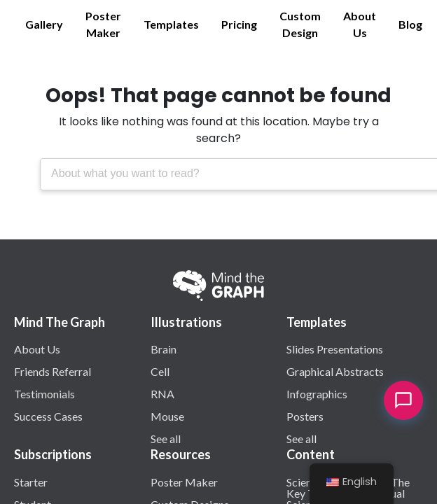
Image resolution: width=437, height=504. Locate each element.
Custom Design (300, 24)
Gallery (44, 24)
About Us (360, 24)
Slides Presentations (335, 349)
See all (166, 438)
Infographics (317, 393)
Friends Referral (53, 371)
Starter (31, 482)
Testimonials (44, 393)
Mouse (167, 416)
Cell (160, 371)
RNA (162, 393)
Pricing (239, 24)
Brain (164, 349)
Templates (171, 24)
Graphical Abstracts (335, 371)
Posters (305, 416)
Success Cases (48, 416)
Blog (410, 24)
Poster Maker (103, 24)
